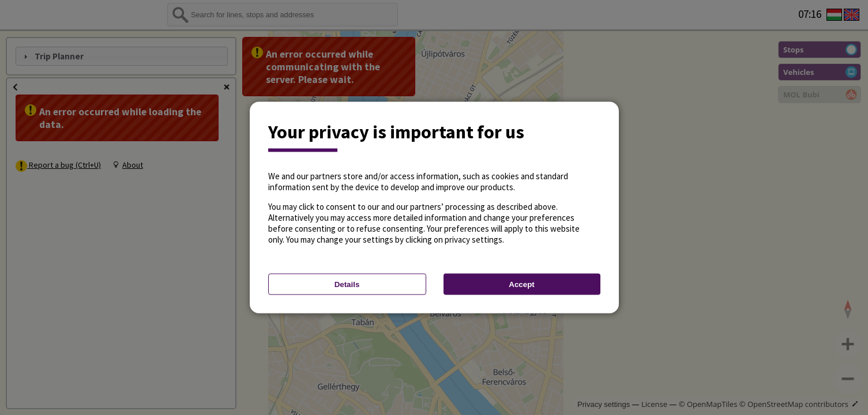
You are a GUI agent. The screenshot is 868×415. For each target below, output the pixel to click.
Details (347, 284)
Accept (521, 284)
